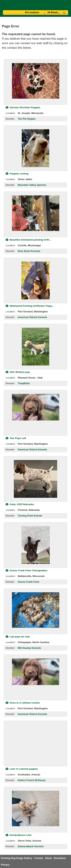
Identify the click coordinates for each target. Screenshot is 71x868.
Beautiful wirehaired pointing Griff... (28, 240)
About (48, 858)
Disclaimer (60, 858)
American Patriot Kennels (32, 317)
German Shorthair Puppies (23, 107)
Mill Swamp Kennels (29, 648)
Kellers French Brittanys (32, 780)
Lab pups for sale (18, 637)
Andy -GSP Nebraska (20, 504)
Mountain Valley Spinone (32, 185)
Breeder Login (67, 5)
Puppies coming (17, 174)
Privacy (5, 865)
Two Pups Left (16, 438)
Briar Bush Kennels (29, 251)
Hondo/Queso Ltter (19, 835)
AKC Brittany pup (18, 372)
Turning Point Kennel (30, 516)
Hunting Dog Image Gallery (16, 858)
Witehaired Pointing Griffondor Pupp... (30, 306)
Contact (38, 858)
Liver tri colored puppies (22, 769)
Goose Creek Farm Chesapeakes (27, 570)
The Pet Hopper (27, 119)
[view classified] (35, 81)
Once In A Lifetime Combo (23, 703)
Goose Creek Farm (29, 582)
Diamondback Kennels (31, 846)
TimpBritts (24, 383)
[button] (35, 3)
